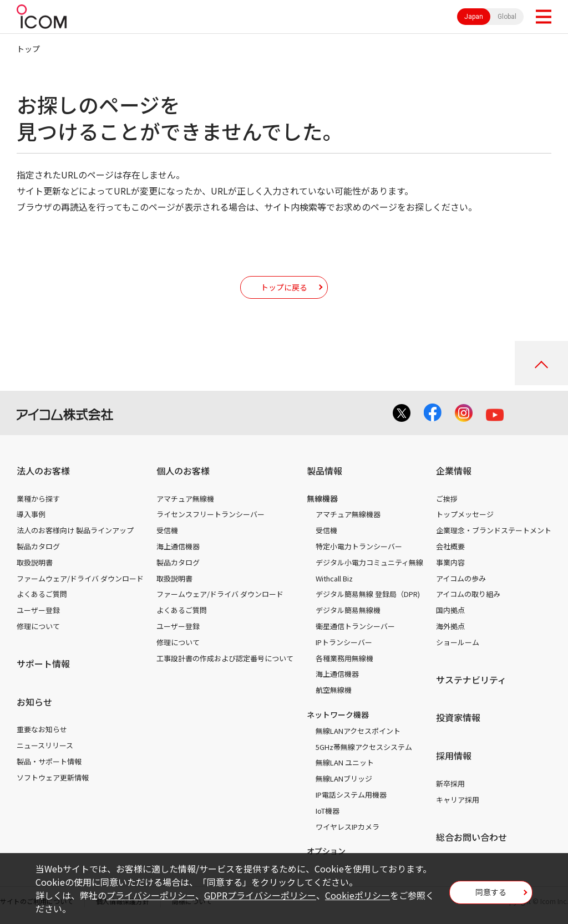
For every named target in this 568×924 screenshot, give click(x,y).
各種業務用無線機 (344, 658)
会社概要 (450, 546)
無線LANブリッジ (344, 778)
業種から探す (38, 499)
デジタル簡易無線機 (348, 610)
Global (507, 17)
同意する (491, 892)
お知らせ (34, 702)
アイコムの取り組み (468, 594)
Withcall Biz (334, 578)
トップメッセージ (465, 514)
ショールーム (458, 642)
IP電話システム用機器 (351, 795)
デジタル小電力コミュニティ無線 (369, 562)
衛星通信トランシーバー (355, 626)
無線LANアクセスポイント (358, 731)
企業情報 (454, 471)
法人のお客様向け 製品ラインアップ (75, 530)
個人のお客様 (183, 471)
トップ (28, 49)
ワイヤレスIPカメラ (348, 827)
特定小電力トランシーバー (359, 546)
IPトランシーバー (344, 642)
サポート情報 (43, 663)
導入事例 (31, 514)
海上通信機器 (178, 546)
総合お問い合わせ (471, 837)
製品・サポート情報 (49, 761)
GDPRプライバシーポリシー (260, 895)
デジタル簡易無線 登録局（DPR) (368, 594)
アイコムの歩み (461, 578)
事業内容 (450, 562)
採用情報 (454, 755)
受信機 (167, 530)
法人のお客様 (43, 471)
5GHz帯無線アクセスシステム (364, 747)
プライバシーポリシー (151, 895)
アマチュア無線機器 (348, 514)
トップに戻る (284, 287)
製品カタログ (38, 546)
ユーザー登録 (38, 610)
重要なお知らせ (42, 729)
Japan (474, 17)
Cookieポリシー (357, 895)
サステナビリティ (471, 680)
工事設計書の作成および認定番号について (225, 658)
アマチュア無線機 (185, 499)
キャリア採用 (458, 800)
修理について (38, 626)
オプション (326, 851)
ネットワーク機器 (338, 714)
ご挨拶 (447, 499)
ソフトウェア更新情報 (53, 777)
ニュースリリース (45, 745)
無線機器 (322, 498)
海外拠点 (450, 626)
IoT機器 (328, 811)
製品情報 (324, 471)
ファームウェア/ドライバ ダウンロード (80, 578)
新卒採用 (450, 783)
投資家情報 (458, 717)
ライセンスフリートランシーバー (211, 514)
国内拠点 (450, 610)
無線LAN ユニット (345, 762)
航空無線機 (334, 690)
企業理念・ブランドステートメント (494, 530)
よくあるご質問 (42, 594)
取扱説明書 (35, 562)
